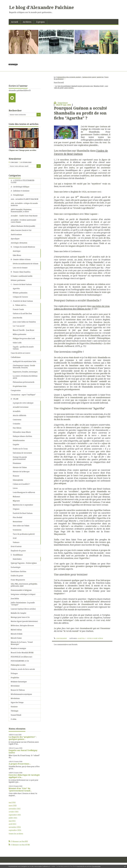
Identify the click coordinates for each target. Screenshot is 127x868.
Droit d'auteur (16, 546)
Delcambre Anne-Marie (22, 432)
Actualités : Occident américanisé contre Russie (23, 221)
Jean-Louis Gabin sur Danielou (24, 322)
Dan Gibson (17, 428)
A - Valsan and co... (20, 305)
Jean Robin (15, 599)
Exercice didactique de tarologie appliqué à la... (24, 776)
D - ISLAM (15, 399)
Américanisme (16, 234)
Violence (16, 542)
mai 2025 (12, 821)
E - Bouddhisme (17, 555)
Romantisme (18, 522)
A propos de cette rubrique (23, 403)
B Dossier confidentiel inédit (22, 276)
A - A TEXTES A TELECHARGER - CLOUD (23, 181)
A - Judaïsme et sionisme (20, 191)
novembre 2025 (15, 809)
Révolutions (15, 698)
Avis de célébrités (19, 415)
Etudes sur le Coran (20, 449)
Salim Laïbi (17, 343)
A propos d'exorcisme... (20, 764)
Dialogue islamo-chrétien (22, 436)
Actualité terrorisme (21, 407)
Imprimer (61, 103)
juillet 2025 (13, 818)
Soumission (17, 530)
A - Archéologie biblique (20, 187)
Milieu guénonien (20, 334)
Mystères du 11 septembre (23, 505)
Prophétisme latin (20, 386)
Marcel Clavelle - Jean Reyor (24, 330)
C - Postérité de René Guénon (22, 301)
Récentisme (15, 686)
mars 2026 (13, 806)
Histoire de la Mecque (21, 472)
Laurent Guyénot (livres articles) (23, 609)
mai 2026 (12, 803)
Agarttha (16, 289)
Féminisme (17, 463)
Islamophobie (18, 480)
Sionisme (14, 707)
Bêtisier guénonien (20, 293)
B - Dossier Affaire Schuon (21, 259)
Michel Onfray (16, 630)
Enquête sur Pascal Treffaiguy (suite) (23, 751)
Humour (16, 476)
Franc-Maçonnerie (18, 580)
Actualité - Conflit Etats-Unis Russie (24, 216)
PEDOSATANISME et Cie (20, 661)
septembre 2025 (15, 815)
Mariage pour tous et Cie (20, 617)
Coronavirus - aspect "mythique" (23, 395)
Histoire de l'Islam (20, 467)
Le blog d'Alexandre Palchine (42, 7)
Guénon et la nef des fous (22, 313)
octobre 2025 (14, 812)
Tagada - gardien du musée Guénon (23, 348)
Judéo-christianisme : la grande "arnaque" (23, 604)
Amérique (17, 251)
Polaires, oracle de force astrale (23, 669)
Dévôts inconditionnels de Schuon (26, 264)
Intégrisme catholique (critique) (23, 594)
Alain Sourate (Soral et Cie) (21, 230)
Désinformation (19, 440)
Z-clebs (14, 719)
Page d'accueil (59, 82)
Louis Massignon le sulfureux (24, 492)
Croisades (16, 424)
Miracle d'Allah (17, 634)
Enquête (16, 445)
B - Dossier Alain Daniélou (21, 272)
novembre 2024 (15, 827)
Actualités (17, 411)
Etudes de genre (17, 576)
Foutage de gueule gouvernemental (20, 458)
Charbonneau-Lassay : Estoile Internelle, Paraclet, (24, 367)
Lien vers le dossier (20, 268)
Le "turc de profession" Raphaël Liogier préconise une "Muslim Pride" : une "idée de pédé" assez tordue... (81, 87)
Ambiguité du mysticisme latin (24, 361)
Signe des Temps (17, 702)
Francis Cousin (18, 309)
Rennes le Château (18, 690)
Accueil (15, 22)
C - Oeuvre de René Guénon (21, 284)
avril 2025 (12, 824)
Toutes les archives (16, 834)
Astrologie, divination (19, 243)
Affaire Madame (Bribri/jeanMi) (23, 226)
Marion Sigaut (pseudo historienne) (24, 621)
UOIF (15, 538)
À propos (40, 22)
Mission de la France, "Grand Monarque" (22, 643)
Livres (15, 488)
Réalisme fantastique (19, 682)
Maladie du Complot (18, 613)
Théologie (15, 711)
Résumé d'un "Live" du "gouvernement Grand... (20, 790)
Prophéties (15, 678)
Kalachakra (17, 559)
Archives (27, 22)
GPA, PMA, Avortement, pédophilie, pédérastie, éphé (24, 585)
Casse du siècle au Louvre (21, 353)
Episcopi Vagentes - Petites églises (24, 563)
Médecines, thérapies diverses (22, 625)
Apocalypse (15, 239)
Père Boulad (17, 517)
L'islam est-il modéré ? (21, 484)
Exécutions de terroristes (22, 453)
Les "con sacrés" (19, 326)
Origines (16, 509)
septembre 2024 (15, 830)
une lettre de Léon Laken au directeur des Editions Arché (82, 307)
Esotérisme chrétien (18, 571)
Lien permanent (60, 638)
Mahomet (16, 497)
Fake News (17, 255)
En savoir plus (96, 866)
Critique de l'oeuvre (20, 297)
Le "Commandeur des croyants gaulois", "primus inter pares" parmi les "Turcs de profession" (81, 78)
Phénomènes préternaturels (24, 382)
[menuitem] (15, 22)
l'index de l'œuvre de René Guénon (81, 152)
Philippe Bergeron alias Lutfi (24, 338)
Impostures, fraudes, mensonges (25, 372)
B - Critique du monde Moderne (23, 247)
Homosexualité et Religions (21, 590)
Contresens (17, 420)
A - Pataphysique (17, 195)
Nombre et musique (18, 648)
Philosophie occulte (18, 665)
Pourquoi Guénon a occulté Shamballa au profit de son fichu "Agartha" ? (81, 113)
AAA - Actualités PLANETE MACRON (25, 199)
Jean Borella (17, 318)
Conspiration (16, 390)
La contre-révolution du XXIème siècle (25, 377)
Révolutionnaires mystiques (21, 694)
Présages (14, 673)
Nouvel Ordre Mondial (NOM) (22, 653)
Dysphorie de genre (18, 551)
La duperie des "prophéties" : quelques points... (23, 738)
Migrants (16, 501)
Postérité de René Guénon (23, 513)
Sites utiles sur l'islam (21, 526)
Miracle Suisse (16, 638)
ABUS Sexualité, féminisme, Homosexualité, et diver (21, 211)
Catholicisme (16, 357)
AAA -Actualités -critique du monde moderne (24, 204)
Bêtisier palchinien (18, 280)
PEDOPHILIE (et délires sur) (21, 657)
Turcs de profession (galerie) (24, 534)
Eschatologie (16, 567)
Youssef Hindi (16, 715)
